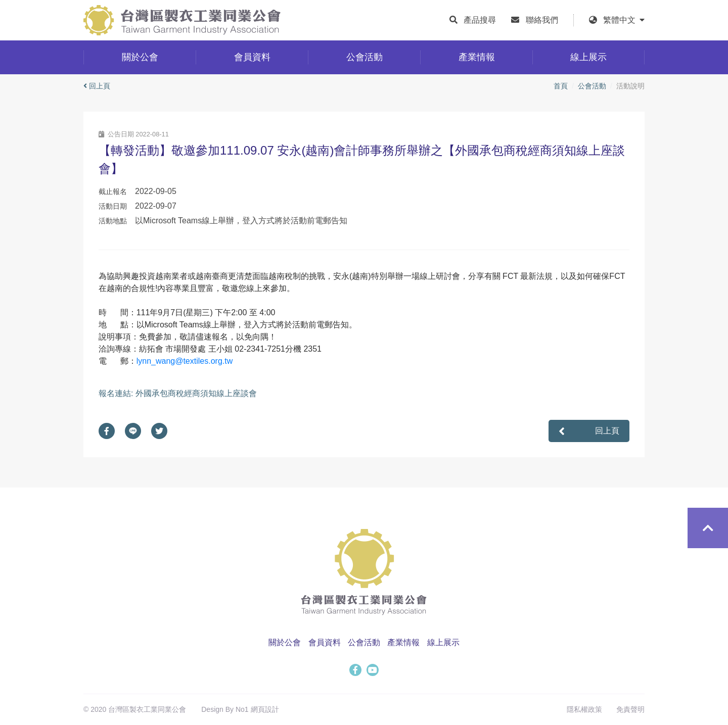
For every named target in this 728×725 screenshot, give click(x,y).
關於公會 (285, 642)
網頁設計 (265, 709)
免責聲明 (630, 709)
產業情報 (403, 642)
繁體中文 (624, 20)
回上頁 (97, 86)
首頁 (561, 86)
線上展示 (443, 642)
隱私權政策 (584, 709)
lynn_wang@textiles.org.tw (185, 361)
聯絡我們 (542, 20)
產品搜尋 (480, 20)
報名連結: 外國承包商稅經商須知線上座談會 (178, 393)
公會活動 (592, 86)
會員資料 (325, 642)
